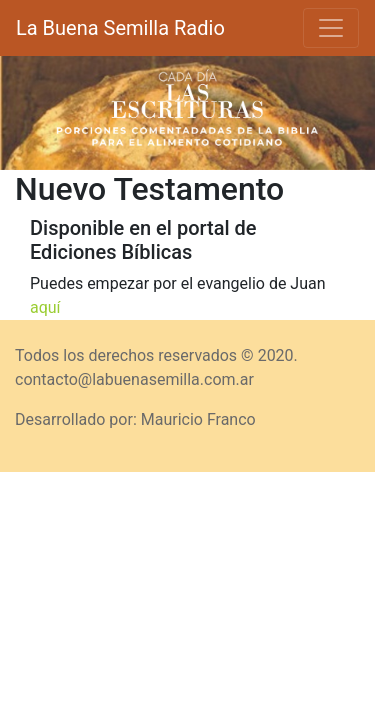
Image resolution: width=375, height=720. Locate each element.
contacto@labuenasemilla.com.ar (134, 379)
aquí (45, 307)
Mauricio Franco (198, 419)
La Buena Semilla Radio (120, 28)
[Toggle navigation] (331, 28)
